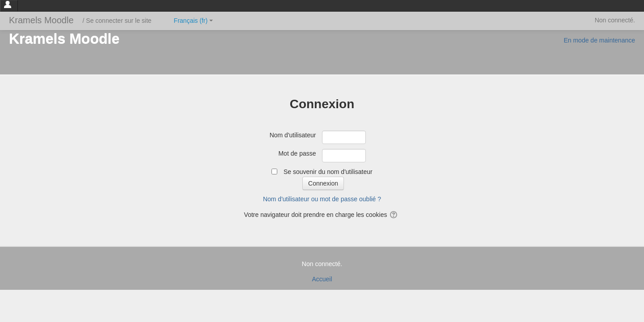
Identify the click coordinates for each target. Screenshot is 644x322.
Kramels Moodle (41, 20)
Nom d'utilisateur (293, 135)
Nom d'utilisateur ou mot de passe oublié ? (322, 199)
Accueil (322, 279)
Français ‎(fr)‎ (193, 21)
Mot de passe (297, 153)
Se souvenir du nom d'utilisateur (328, 172)
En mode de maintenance (599, 40)
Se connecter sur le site (119, 21)
